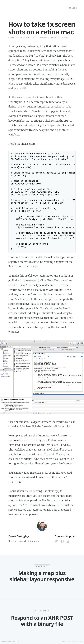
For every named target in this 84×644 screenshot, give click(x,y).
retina (53, 37)
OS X (33, 37)
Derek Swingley (19, 536)
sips (11, 130)
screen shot (43, 37)
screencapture (41, 130)
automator (63, 37)
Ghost (80, 641)
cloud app (54, 491)
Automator (48, 116)
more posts (19, 541)
